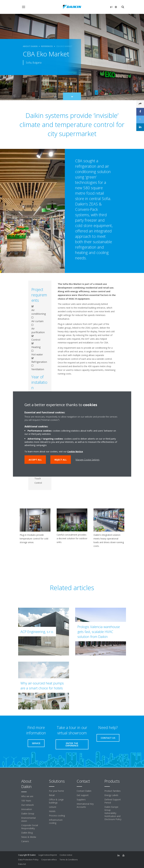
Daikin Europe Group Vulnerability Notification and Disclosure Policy (113, 813)
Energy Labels (111, 795)
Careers (25, 841)
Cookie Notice (75, 451)
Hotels (52, 811)
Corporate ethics (49, 860)
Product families (113, 791)
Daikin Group (28, 814)
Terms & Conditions (69, 860)
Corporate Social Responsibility (30, 827)
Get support (83, 795)
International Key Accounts (85, 805)
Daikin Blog (27, 833)
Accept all (35, 460)
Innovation (27, 809)
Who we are (27, 796)
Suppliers (81, 799)
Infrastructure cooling (56, 821)
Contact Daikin (84, 791)
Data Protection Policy (28, 860)
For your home (56, 791)
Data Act (22, 864)
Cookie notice (66, 855)
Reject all (61, 460)
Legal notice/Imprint (48, 855)
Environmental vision (28, 819)
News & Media (29, 837)
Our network (27, 805)
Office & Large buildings (56, 801)
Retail (52, 795)
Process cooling (57, 816)
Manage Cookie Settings (88, 460)
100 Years (26, 801)
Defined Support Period (113, 801)
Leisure (53, 807)
